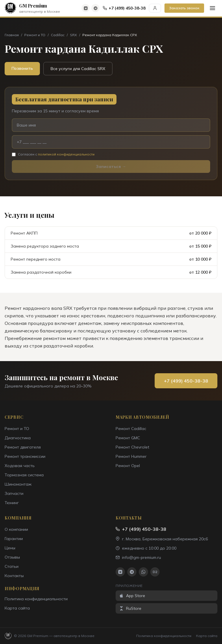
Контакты (14, 576)
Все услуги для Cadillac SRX (78, 69)
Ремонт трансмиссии (25, 456)
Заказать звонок (184, 8)
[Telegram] (95, 8)
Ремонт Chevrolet (132, 447)
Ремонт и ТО (35, 35)
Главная (12, 35)
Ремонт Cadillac (131, 429)
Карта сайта (17, 608)
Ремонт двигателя (23, 447)
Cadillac (58, 35)
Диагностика (18, 438)
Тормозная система (24, 475)
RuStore (130, 608)
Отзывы (12, 557)
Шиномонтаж (18, 484)
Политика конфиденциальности (36, 599)
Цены (10, 548)
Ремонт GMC (128, 438)
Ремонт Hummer (131, 456)
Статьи (12, 566)
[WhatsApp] (143, 572)
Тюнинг (12, 503)
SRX (73, 35)
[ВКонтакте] (86, 8)
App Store (132, 596)
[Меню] (212, 8)
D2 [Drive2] (155, 572)
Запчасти (14, 493)
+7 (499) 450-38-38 (124, 8)
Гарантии (14, 539)
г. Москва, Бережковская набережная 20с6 (162, 539)
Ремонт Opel (128, 466)
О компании (16, 529)
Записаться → (111, 167)
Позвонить (22, 68)
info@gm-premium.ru (138, 557)
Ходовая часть (20, 466)
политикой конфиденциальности (66, 154)
